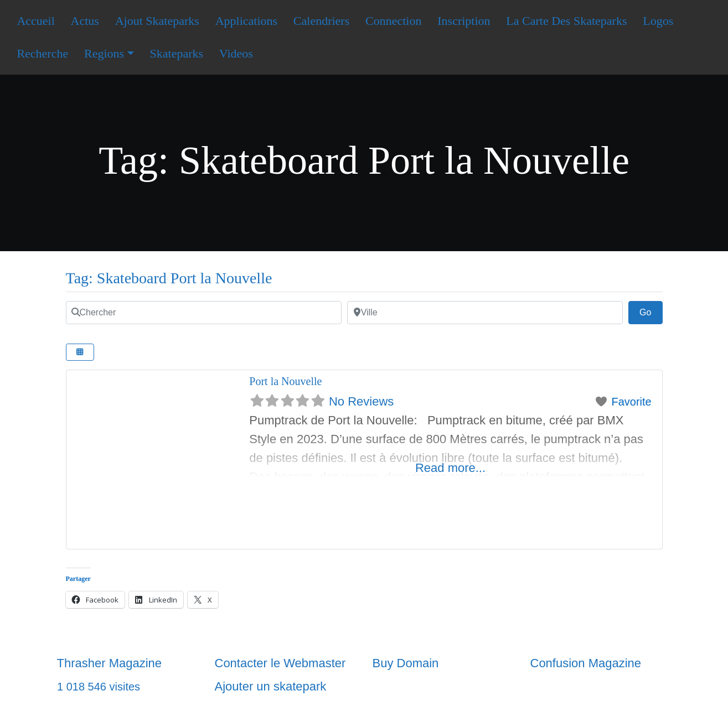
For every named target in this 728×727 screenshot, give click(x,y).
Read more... (450, 468)
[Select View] (80, 352)
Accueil (35, 21)
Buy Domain (406, 663)
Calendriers (321, 21)
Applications (246, 21)
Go (651, 311)
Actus (85, 21)
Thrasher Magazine (110, 663)
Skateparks (177, 53)
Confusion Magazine (586, 663)
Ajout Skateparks (157, 21)
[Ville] (485, 313)
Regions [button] (104, 53)
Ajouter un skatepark (271, 686)
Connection (393, 21)
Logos (658, 21)
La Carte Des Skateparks (566, 21)
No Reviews (361, 401)
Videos (236, 53)
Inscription (464, 21)
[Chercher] (204, 313)
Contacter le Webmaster (280, 663)
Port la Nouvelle (285, 381)
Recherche (42, 53)
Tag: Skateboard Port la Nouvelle (169, 278)
